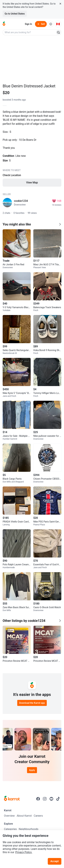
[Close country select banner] (60, 4)
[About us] (51, 24)
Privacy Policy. (24, 852)
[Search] (58, 32)
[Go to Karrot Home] (12, 799)
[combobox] (29, 32)
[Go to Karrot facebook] (38, 799)
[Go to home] (4, 24)
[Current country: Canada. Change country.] (58, 24)
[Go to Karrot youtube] (51, 799)
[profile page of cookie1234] (7, 203)
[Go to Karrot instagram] (45, 799)
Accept (55, 861)
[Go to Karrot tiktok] (58, 799)
